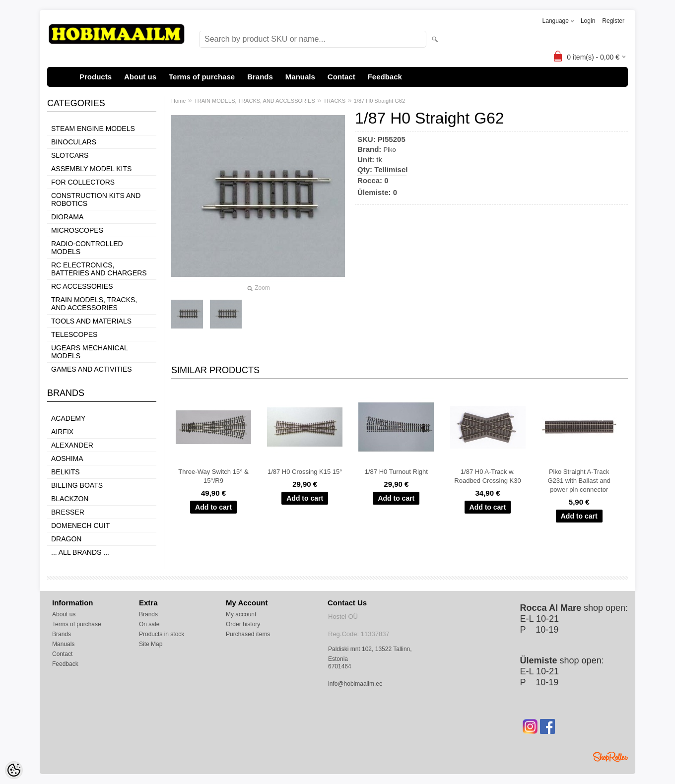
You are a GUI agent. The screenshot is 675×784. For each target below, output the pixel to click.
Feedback (385, 77)
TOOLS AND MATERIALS (91, 321)
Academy (68, 418)
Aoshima (67, 458)
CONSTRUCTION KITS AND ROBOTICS (96, 199)
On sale (149, 624)
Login (588, 21)
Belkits (66, 472)
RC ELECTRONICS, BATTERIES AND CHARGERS (99, 269)
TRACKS (334, 101)
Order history (243, 624)
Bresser (68, 512)
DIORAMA (67, 217)
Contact (341, 77)
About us (140, 77)
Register (613, 21)
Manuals (300, 77)
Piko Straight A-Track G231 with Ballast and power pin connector (579, 481)
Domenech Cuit (80, 525)
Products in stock (162, 634)
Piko (390, 150)
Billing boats (77, 485)
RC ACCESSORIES (82, 286)
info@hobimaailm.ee (355, 684)
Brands (260, 77)
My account (241, 614)
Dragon (66, 539)
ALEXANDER (72, 445)
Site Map (151, 644)
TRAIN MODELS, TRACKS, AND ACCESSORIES (94, 304)
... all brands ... (80, 552)
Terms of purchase (202, 77)
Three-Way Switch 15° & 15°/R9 (213, 476)
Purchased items (248, 634)
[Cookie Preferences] (14, 770)
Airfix (62, 432)
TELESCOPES (74, 334)
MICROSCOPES (77, 230)
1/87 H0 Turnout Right (396, 472)
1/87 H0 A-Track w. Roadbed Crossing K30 (487, 476)
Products (96, 77)
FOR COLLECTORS (83, 182)
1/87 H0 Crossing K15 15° (305, 472)
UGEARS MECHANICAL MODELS (89, 352)
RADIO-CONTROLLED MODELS (87, 248)
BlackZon (70, 499)
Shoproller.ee (610, 757)
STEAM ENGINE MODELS (93, 129)
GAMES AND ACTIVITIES (92, 369)
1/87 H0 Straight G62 (379, 101)
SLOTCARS (70, 155)
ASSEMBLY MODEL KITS (91, 169)
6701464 (340, 666)
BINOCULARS (74, 142)
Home (178, 101)
